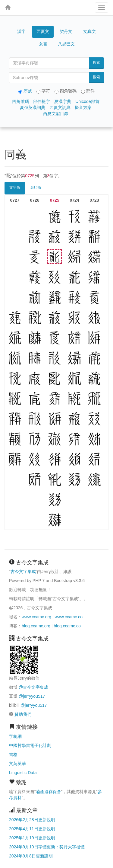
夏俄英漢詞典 (33, 107)
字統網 (15, 736)
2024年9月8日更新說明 (31, 856)
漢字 (21, 31)
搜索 (96, 62)
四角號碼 (20, 101)
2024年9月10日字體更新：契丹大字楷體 (47, 847)
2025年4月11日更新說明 (32, 829)
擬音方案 (83, 107)
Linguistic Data (23, 773)
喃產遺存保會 (49, 792)
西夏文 (43, 32)
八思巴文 (66, 44)
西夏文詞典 (60, 107)
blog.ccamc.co (67, 626)
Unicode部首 (87, 101)
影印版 (36, 187)
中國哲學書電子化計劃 (30, 745)
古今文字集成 (23, 572)
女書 (43, 44)
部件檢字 (42, 101)
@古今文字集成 (33, 687)
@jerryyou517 (32, 696)
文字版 (15, 187)
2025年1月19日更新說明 (32, 838)
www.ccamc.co (69, 617)
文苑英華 (17, 764)
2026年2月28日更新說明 (32, 820)
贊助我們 (23, 714)
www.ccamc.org (36, 617)
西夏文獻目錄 (56, 114)
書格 (13, 754)
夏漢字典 (63, 101)
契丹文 (66, 31)
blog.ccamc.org (36, 626)
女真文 (89, 31)
